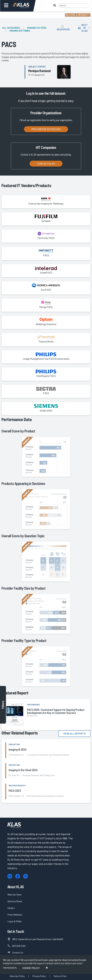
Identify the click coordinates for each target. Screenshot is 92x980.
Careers (11, 908)
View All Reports (74, 733)
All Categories (11, 28)
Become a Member (77, 15)
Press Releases (15, 915)
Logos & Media (14, 921)
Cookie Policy (31, 968)
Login (15, 15)
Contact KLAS (46, 164)
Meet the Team (14, 895)
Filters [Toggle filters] (3, 705)
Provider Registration (46, 129)
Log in (30, 93)
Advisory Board (15, 901)
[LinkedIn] (10, 876)
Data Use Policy (17, 976)
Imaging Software (20, 31)
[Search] (74, 5)
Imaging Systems (37, 28)
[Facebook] (18, 876)
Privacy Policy (39, 976)
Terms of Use (60, 976)
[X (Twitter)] (25, 876)
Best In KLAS (83, 28)
